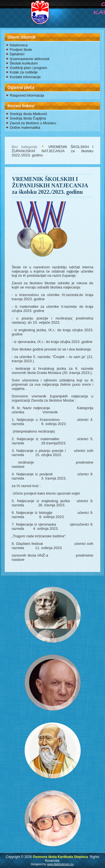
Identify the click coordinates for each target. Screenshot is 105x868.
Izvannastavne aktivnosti (30, 59)
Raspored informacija (27, 95)
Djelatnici (17, 54)
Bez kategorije (25, 147)
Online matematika (25, 127)
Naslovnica (19, 45)
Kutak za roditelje (24, 72)
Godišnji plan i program (29, 68)
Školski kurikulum (24, 63)
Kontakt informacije (25, 77)
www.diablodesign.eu (60, 864)
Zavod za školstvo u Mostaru (33, 123)
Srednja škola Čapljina (28, 118)
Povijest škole (21, 50)
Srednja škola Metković (29, 114)
